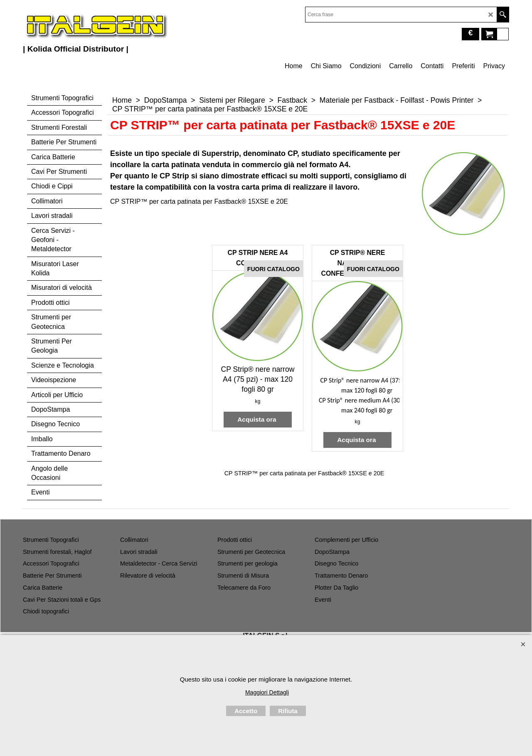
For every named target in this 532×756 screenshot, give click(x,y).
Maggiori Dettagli (267, 692)
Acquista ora (258, 419)
